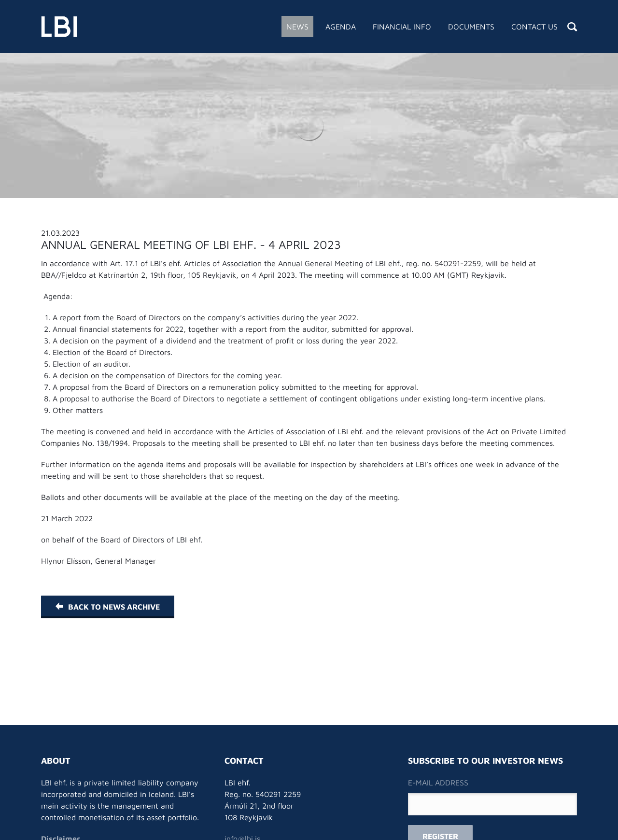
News (297, 27)
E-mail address (438, 783)
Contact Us (534, 27)
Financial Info (402, 27)
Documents (471, 27)
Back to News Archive (108, 607)
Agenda (341, 27)
